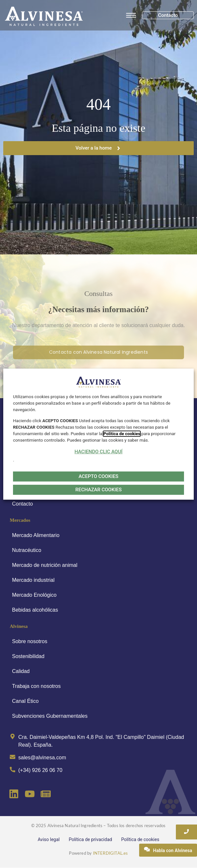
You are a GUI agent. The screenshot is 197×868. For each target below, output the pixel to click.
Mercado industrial (33, 580)
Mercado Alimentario (36, 535)
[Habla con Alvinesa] (168, 850)
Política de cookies (140, 839)
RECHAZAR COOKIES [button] (98, 490)
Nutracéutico (27, 550)
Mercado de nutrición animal (45, 565)
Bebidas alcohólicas (35, 610)
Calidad (21, 671)
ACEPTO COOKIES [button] (98, 476)
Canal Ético (25, 701)
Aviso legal (49, 839)
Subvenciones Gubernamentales (50, 716)
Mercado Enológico (34, 595)
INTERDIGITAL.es (111, 853)
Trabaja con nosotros (36, 686)
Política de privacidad (90, 839)
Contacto (22, 504)
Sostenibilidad (28, 656)
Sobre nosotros (30, 641)
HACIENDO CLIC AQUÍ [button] (98, 452)
